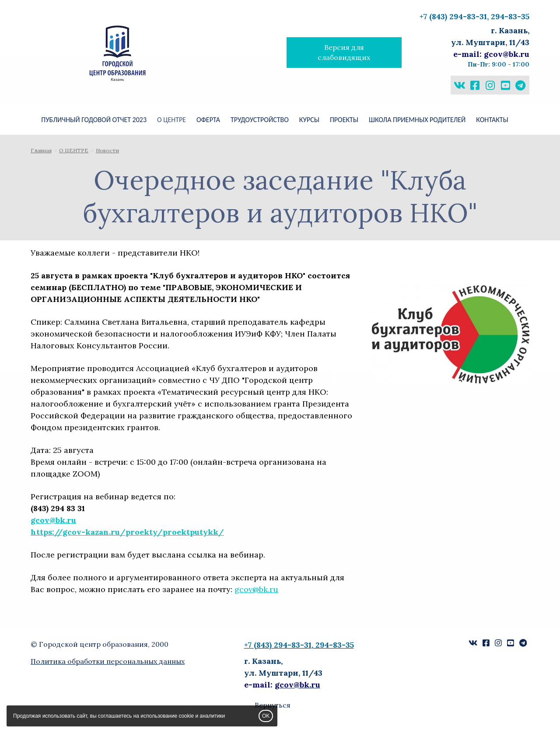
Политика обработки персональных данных (108, 661)
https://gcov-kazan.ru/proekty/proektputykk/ (127, 532)
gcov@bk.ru (53, 520)
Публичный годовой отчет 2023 (94, 120)
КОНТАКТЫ (492, 120)
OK (266, 716)
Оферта (208, 120)
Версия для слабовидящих (344, 52)
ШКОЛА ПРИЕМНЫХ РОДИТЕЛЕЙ (417, 120)
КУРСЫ (309, 120)
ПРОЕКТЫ (344, 120)
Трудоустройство (260, 120)
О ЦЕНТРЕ (171, 120)
